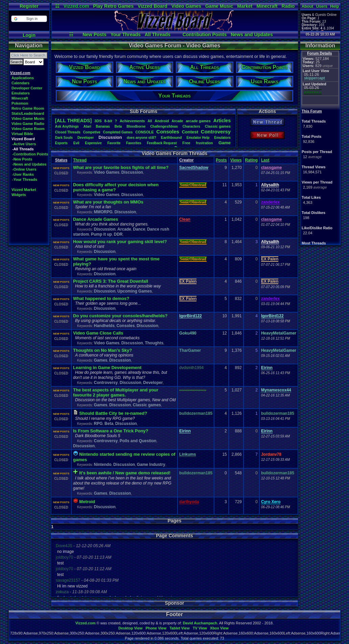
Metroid (87, 502)
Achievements (132, 121)
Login (29, 35)
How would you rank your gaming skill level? (120, 242)
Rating (251, 160)
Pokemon (20, 103)
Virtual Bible (22, 134)
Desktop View (130, 628)
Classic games (147, 405)
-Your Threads (25, 179)
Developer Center (27, 88)
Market (245, 6)
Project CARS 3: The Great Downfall (111, 281)
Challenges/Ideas (164, 126)
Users (322, 6)
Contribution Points (205, 35)
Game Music (219, 6)
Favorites (134, 143)
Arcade (177, 121)
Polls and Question (138, 441)
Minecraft (267, 6)
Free (186, 143)
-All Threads (23, 149)
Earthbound (171, 137)
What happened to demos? (101, 298)
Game (225, 143)
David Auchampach (200, 623)
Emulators (21, 93)
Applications (23, 78)
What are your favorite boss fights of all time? (121, 167)
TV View (200, 628)
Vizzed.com (76, 6)
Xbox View (219, 628)
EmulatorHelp (198, 138)
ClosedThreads (68, 132)
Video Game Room (28, 129)
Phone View (156, 628)
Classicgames (218, 126)
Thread (80, 160)
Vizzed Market (24, 190)
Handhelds (104, 326)
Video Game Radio (28, 124)
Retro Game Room (28, 108)
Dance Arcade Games (96, 219)
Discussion (132, 172)
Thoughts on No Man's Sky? (102, 350)
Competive (92, 132)
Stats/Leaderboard (28, 113)
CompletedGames (118, 132)
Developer (86, 138)
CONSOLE (144, 132)
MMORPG (103, 212)
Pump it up (101, 234)
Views (236, 160)
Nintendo (102, 465)
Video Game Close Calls (98, 333)
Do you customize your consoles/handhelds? (120, 316)
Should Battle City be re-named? (113, 413)
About (308, 6)
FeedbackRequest (162, 143)
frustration (204, 143)
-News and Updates (29, 164)
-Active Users (24, 144)
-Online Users (24, 169)
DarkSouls (64, 138)
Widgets (19, 195)
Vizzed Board (153, 6)
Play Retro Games (113, 6)
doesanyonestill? (142, 138)
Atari (87, 126)
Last (265, 160)
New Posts (95, 35)
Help (334, 6)
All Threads (158, 35)
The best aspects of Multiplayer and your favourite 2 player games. (116, 392)
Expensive (93, 143)
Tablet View (180, 628)
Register (29, 6)
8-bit (108, 121)
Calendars (20, 83)
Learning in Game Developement (107, 368)
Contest (190, 132)
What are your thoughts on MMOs (108, 202)
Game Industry (151, 465)
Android (162, 121)
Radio (288, 6)
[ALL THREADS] (73, 121)
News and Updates (252, 35)
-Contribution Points (30, 154)
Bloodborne (136, 126)
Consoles (168, 132)
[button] (29, 19)
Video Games (186, 6)
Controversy (216, 132)
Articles (222, 121)
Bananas (103, 126)
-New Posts (22, 159)
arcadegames (198, 121)
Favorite (114, 143)
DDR (118, 234)
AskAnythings (67, 126)
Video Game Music (28, 119)
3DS (98, 121)
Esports (61, 143)
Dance (139, 229)
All (150, 121)
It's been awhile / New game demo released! (125, 473)
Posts (221, 160)
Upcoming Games (135, 291)
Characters (191, 126)
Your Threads (126, 35)
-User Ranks (23, 174)
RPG (98, 424)
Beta (118, 126)
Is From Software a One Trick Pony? (111, 431)
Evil (76, 143)
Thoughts (154, 343)
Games (100, 360)
